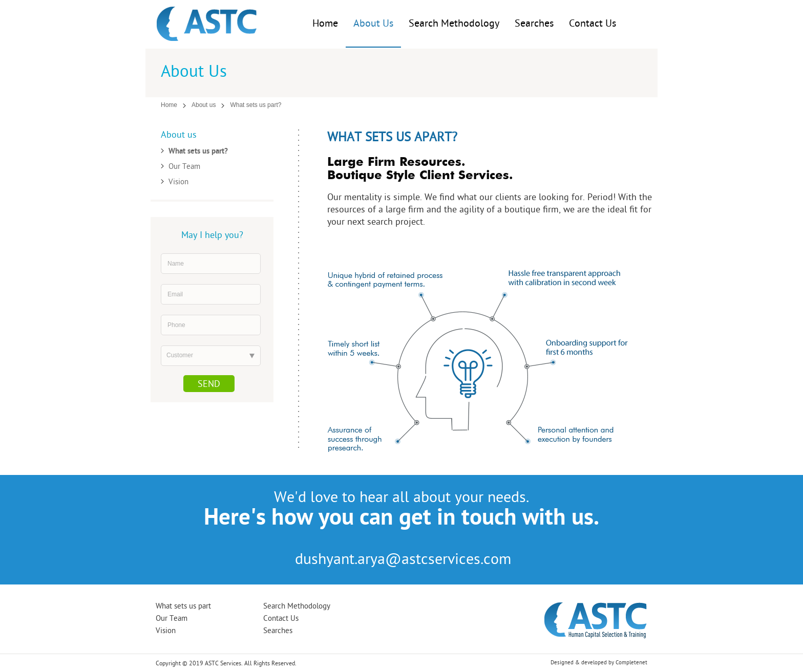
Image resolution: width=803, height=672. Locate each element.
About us (204, 105)
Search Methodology (454, 24)
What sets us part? (198, 152)
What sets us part (183, 607)
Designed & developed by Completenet (599, 663)
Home (325, 24)
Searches (534, 24)
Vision (178, 182)
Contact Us (593, 24)
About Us (373, 24)
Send (209, 385)
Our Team (184, 167)
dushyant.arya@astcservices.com (403, 560)
